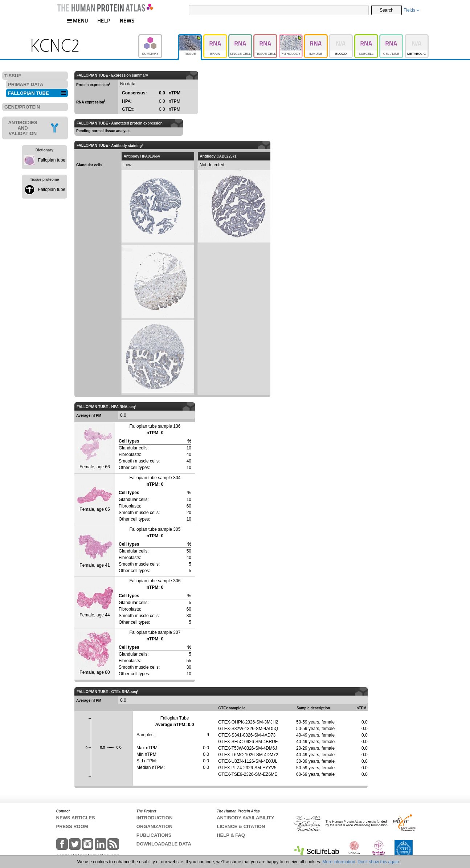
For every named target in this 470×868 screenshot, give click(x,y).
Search (387, 10)
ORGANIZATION (154, 826)
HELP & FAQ (231, 835)
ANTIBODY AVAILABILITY (245, 818)
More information (339, 862)
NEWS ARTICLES (76, 818)
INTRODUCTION (155, 818)
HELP (104, 21)
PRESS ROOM (72, 826)
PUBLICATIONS (154, 835)
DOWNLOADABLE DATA (164, 844)
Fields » (411, 10)
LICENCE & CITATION (241, 826)
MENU (77, 21)
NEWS (127, 21)
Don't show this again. (379, 862)
